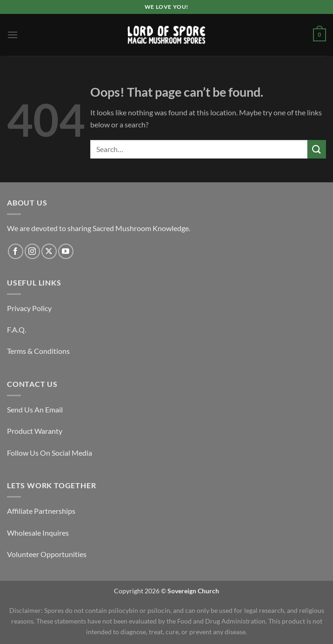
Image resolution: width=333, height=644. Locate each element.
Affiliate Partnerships (41, 511)
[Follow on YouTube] (66, 251)
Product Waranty (35, 431)
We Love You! (166, 7)
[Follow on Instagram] (32, 251)
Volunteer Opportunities (47, 554)
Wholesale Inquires (38, 533)
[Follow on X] (49, 251)
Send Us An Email (35, 409)
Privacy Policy (29, 308)
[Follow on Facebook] (16, 251)
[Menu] (13, 35)
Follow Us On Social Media (50, 453)
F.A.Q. (17, 329)
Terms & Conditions (38, 351)
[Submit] (317, 149)
